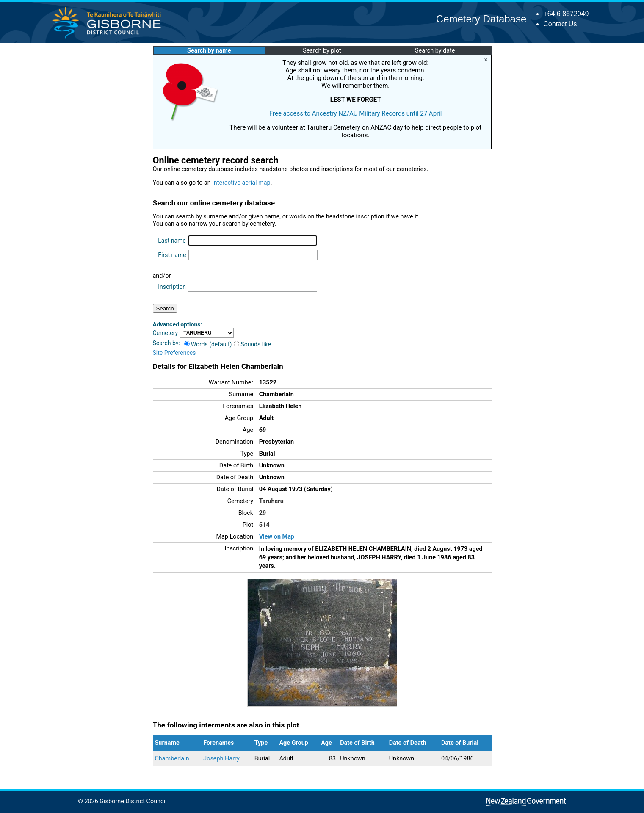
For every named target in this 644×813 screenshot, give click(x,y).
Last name (172, 241)
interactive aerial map (241, 183)
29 (263, 513)
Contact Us (560, 24)
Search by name (209, 51)
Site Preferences (174, 353)
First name (172, 255)
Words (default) (208, 344)
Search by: (166, 343)
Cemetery (166, 333)
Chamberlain (172, 759)
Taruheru (271, 501)
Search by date (435, 51)
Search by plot (322, 51)
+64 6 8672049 (566, 14)
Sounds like (252, 344)
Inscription (172, 287)
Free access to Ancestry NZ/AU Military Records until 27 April (356, 113)
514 (264, 525)
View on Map (277, 537)
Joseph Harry (221, 759)
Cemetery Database (481, 19)
